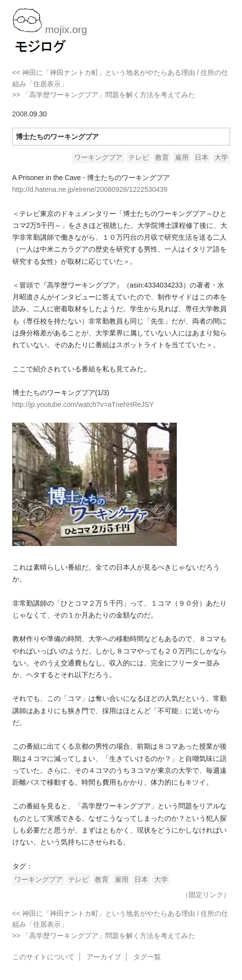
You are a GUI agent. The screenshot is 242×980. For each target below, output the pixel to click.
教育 (162, 157)
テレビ (139, 157)
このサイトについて (43, 957)
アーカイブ (104, 957)
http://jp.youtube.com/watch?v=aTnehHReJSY (83, 404)
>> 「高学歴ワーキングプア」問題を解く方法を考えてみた (104, 95)
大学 (221, 157)
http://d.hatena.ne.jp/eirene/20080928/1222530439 (90, 189)
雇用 (182, 157)
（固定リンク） (206, 895)
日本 (202, 157)
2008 (20, 114)
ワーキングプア (98, 157)
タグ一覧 (147, 957)
